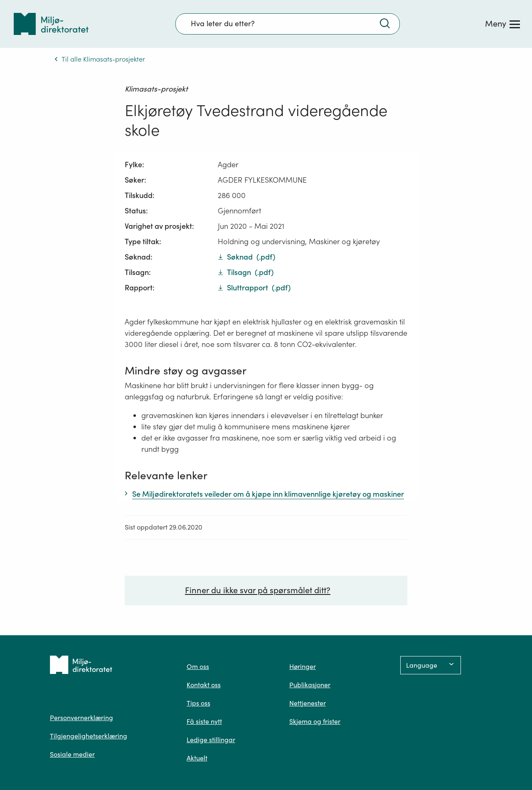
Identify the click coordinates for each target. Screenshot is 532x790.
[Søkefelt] (288, 24)
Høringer (303, 666)
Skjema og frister (315, 721)
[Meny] (502, 24)
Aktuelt (197, 758)
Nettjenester (308, 703)
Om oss (198, 666)
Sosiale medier (72, 754)
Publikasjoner (310, 685)
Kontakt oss (204, 685)
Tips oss (198, 703)
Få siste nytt (204, 721)
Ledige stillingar (211, 740)
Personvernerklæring (81, 718)
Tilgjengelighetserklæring (89, 736)
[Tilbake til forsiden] (51, 24)
